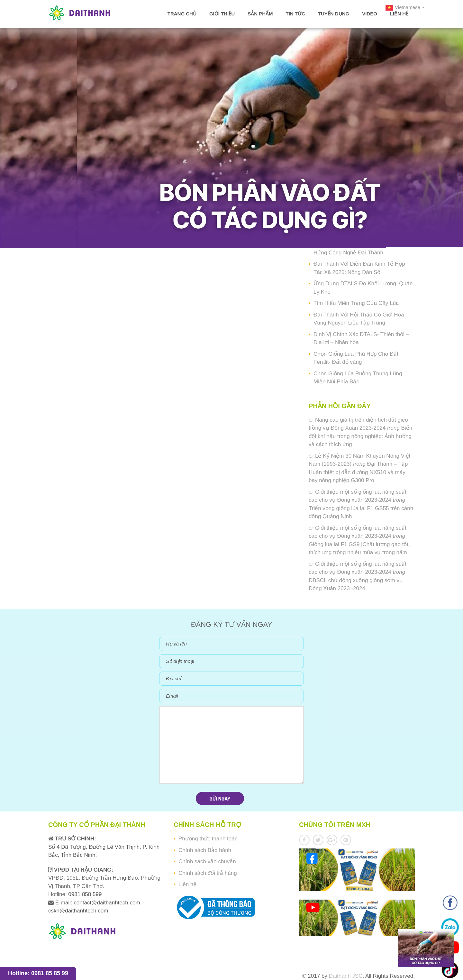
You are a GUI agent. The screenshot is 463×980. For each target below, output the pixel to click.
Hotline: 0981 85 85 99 (38, 973)
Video (370, 14)
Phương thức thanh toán (208, 839)
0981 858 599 (84, 894)
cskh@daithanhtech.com (78, 911)
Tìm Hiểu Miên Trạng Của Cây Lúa (356, 303)
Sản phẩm (260, 14)
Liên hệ (399, 14)
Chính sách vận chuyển (207, 861)
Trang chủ (182, 14)
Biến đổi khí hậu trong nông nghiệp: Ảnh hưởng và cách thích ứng (360, 436)
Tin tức (295, 14)
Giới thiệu (222, 14)
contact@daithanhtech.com (108, 903)
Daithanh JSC (346, 976)
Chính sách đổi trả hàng (208, 873)
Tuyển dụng (334, 14)
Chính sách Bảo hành (205, 850)
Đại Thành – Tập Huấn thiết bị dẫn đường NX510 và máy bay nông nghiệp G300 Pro (358, 472)
